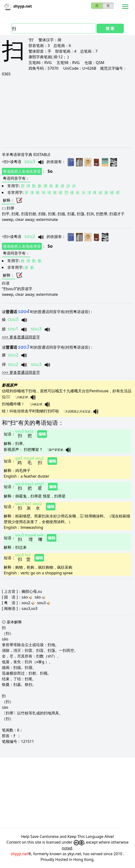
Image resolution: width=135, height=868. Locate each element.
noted (67, 848)
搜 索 (110, 28)
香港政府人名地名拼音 (22, 171)
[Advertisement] (67, 112)
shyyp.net (19, 854)
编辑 (42, 434)
